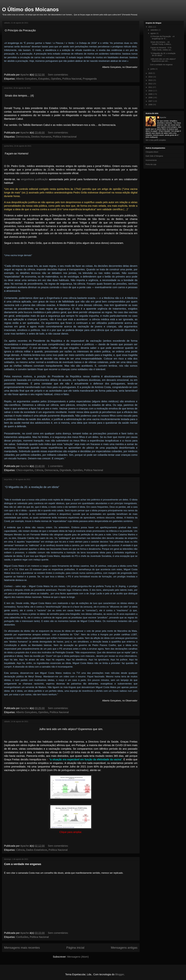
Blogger (120, 974)
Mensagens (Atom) (78, 957)
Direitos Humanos (41, 137)
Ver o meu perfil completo (156, 140)
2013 (151, 80)
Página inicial (75, 948)
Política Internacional (65, 137)
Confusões (22, 937)
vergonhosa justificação (34, 179)
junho (153, 69)
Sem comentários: (59, 75)
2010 (151, 91)
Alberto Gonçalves (26, 79)
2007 (151, 101)
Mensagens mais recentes (22, 948)
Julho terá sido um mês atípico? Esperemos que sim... (163, 60)
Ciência (39, 470)
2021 (151, 27)
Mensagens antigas (124, 948)
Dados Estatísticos (37, 850)
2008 (151, 98)
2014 (151, 77)
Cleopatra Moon (152, 152)
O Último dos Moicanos (30, 9)
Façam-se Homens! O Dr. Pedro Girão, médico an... (161, 49)
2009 (151, 94)
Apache (163, 117)
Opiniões (56, 79)
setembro (154, 30)
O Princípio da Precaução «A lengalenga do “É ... (162, 38)
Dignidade (65, 470)
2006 (151, 105)
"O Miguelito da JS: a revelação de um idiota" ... (163, 54)
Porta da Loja (151, 164)
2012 (151, 84)
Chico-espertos (25, 470)
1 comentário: (56, 466)
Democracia (23, 137)
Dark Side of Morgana (154, 156)
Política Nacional (72, 79)
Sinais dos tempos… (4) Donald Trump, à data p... (161, 43)
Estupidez (44, 79)
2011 (151, 87)
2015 (151, 73)
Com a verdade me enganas (23, 864)
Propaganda (90, 79)
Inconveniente (151, 160)
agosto (153, 33)
